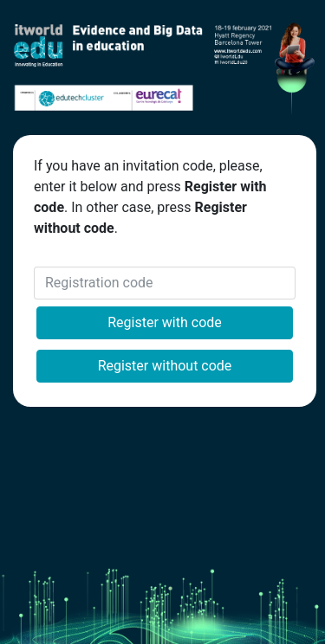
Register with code (165, 322)
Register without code (165, 366)
